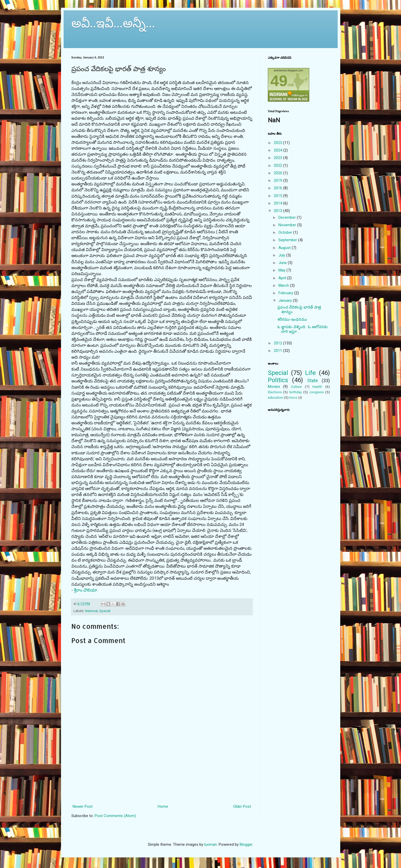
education (275, 397)
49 (279, 81)
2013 (278, 211)
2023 (278, 158)
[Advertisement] (162, 780)
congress (317, 392)
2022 (278, 165)
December (288, 217)
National (91, 611)
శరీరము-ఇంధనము (292, 319)
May (282, 270)
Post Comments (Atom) (115, 816)
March (284, 285)
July (282, 255)
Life (310, 373)
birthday (296, 392)
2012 (278, 343)
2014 (278, 203)
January (286, 300)
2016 (278, 188)
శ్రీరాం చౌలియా (86, 590)
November (288, 225)
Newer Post (83, 806)
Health (317, 387)
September (288, 240)
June (283, 263)
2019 (278, 180)
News (293, 398)
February (286, 293)
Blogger (246, 844)
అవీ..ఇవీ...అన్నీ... (113, 23)
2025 (278, 143)
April (283, 278)
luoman (211, 844)
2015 (278, 196)
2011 (278, 351)
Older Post (242, 806)
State (313, 380)
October (286, 232)
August (285, 248)
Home (163, 806)
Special (105, 611)
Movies (274, 387)
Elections (275, 392)
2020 (278, 173)
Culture (296, 387)
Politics (278, 380)
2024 (278, 150)
